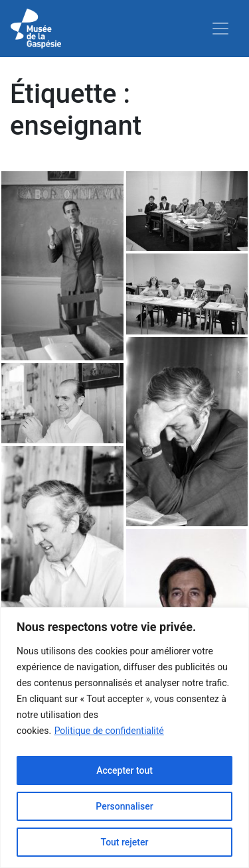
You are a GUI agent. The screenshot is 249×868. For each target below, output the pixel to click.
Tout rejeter (125, 842)
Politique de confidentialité (109, 731)
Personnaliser (124, 806)
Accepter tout (124, 770)
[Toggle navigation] (220, 29)
